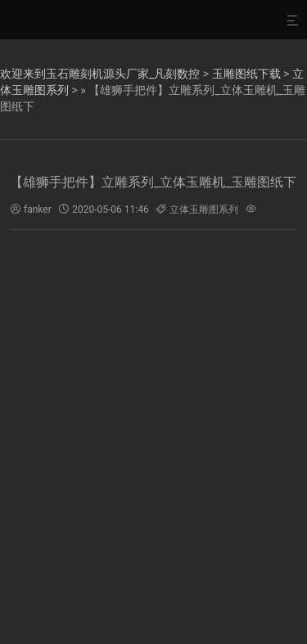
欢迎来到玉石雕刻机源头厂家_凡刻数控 (100, 74)
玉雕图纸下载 (246, 74)
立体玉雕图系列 (204, 209)
